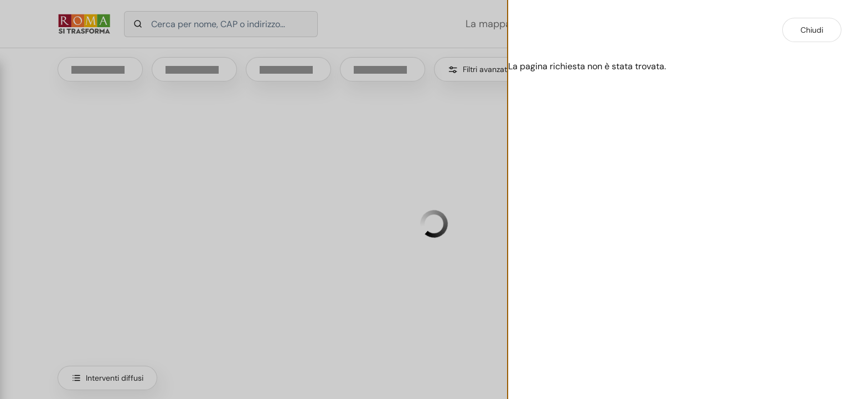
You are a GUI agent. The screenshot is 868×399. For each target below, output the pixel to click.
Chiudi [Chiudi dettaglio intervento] (812, 30)
